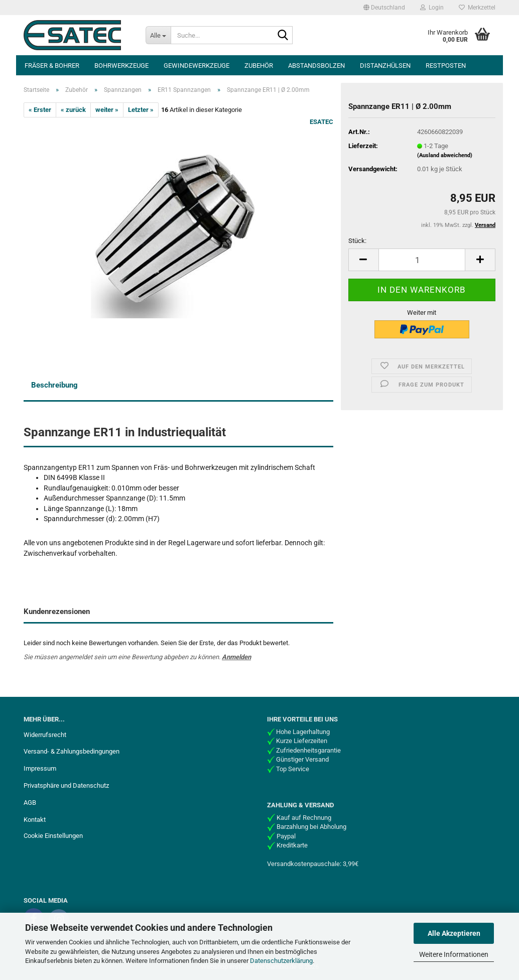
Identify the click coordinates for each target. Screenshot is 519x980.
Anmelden (236, 657)
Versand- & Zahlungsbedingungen (72, 751)
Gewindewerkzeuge (197, 66)
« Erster (40, 110)
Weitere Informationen (454, 954)
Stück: (357, 241)
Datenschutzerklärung (281, 961)
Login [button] (432, 8)
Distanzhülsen (385, 66)
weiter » (107, 110)
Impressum (40, 768)
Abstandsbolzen (316, 66)
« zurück (73, 110)
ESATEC (321, 122)
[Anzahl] (422, 260)
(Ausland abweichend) (445, 155)
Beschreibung (54, 385)
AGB (30, 803)
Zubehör (259, 66)
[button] (384, 8)
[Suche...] (158, 35)
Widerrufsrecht (45, 735)
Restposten (446, 66)
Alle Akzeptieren (454, 933)
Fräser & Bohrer (52, 66)
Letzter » (141, 110)
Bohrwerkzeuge (121, 66)
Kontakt (35, 820)
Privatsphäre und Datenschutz (66, 785)
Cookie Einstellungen (53, 836)
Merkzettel (477, 8)
